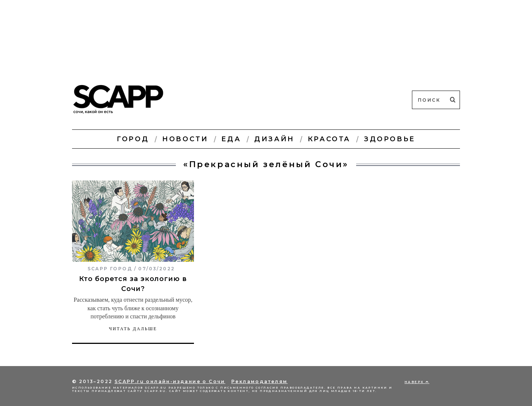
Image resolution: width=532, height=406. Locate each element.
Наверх (417, 382)
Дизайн (274, 139)
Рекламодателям (260, 381)
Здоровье (390, 139)
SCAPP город (110, 269)
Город (133, 139)
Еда (231, 139)
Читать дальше (133, 329)
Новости (185, 139)
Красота (329, 139)
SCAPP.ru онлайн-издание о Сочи (170, 381)
